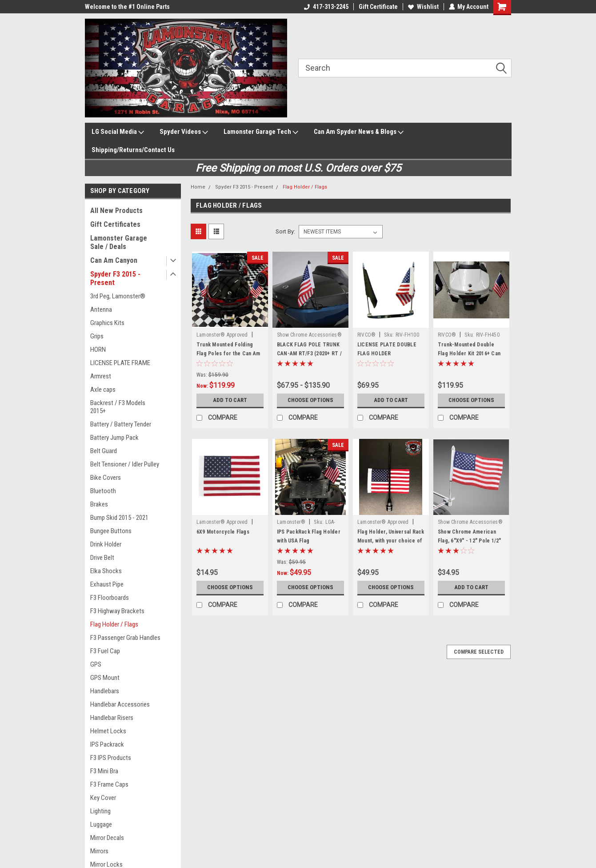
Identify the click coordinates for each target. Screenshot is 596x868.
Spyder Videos (184, 132)
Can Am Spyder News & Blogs (359, 132)
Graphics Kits (107, 323)
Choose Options (310, 400)
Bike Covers (106, 478)
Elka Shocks (106, 571)
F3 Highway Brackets (117, 611)
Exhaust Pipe (107, 584)
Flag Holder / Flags (114, 624)
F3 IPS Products (111, 758)
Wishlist (423, 7)
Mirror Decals (107, 838)
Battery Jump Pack (114, 438)
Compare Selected (479, 652)
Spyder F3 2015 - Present (115, 278)
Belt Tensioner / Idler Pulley (125, 464)
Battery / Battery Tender (121, 424)
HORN (98, 350)
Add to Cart (230, 400)
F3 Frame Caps (109, 784)
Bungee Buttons (111, 531)
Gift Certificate (378, 7)
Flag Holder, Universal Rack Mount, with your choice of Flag (391, 541)
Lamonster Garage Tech (261, 132)
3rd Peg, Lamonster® (118, 296)
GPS (96, 664)
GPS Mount (105, 678)
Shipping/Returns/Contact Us (133, 150)
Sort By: (285, 231)
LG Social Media (118, 132)
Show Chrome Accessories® (309, 335)
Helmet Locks (108, 731)
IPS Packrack (107, 744)
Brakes (99, 504)
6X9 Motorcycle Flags (223, 532)
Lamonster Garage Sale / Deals (119, 242)
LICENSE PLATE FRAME (120, 363)
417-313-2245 (326, 7)
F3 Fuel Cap (105, 651)
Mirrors (99, 851)
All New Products (116, 211)
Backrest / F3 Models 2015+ (118, 407)
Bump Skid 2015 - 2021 (119, 518)
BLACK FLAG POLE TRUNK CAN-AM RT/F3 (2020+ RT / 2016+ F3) (309, 354)
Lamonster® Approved (222, 335)
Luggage (101, 824)
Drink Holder (106, 544)
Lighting (100, 811)
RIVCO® (367, 335)
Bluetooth (103, 491)
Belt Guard (104, 451)
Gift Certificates (115, 224)
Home (198, 187)
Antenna (101, 309)
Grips (97, 336)
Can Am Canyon (114, 260)
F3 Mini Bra (104, 771)
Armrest (101, 376)
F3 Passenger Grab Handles (125, 638)
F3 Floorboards (110, 598)
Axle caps (103, 390)
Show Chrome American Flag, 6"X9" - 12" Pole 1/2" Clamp (470, 541)
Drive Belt (102, 558)
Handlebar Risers (112, 718)
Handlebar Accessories (120, 704)
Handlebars (105, 691)
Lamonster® (291, 522)
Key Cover (103, 798)
